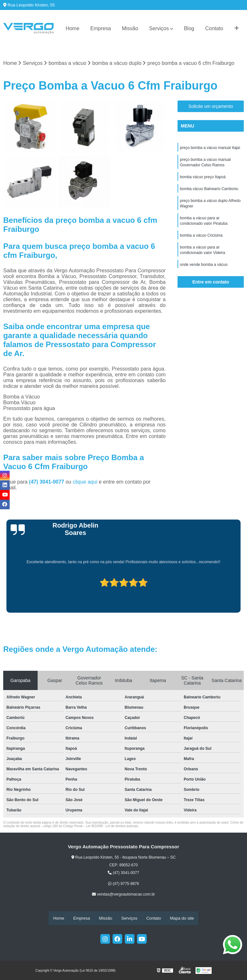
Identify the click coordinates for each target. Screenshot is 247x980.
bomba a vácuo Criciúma (201, 239)
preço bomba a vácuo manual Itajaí (210, 148)
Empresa (101, 28)
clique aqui (85, 482)
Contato (214, 28)
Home (73, 28)
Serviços (159, 28)
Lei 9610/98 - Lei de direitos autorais (112, 826)
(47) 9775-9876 (123, 884)
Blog (189, 28)
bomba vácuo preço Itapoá (203, 178)
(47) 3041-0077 (47, 482)
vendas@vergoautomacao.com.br (123, 895)
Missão (130, 28)
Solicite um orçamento (211, 107)
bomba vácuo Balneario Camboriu (209, 190)
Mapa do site (182, 918)
